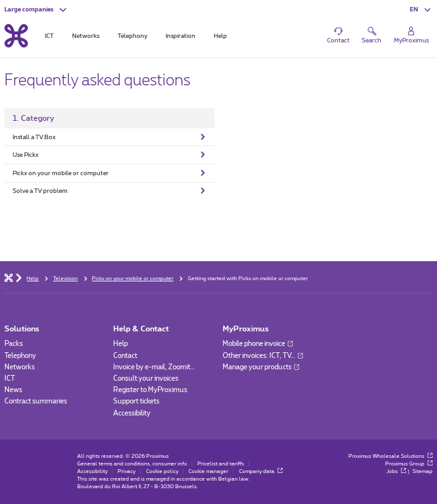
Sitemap (422, 472)
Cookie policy (162, 472)
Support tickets (136, 401)
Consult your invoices (146, 378)
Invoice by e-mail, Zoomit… (154, 367)
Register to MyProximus (150, 390)
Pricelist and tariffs (221, 464)
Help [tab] (220, 36)
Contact (125, 356)
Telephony (20, 356)
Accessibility (132, 413)
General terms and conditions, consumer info (132, 464)
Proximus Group (409, 464)
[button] (36, 9)
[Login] (411, 36)
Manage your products (261, 367)
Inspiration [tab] (181, 36)
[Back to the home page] (16, 36)
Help (120, 344)
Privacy (126, 472)
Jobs (396, 472)
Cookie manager (208, 472)
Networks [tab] (86, 36)
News (13, 390)
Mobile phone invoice (257, 344)
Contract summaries (36, 401)
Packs (14, 344)
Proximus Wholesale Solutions (391, 457)
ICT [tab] (49, 36)
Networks (20, 367)
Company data (261, 472)
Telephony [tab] (132, 36)
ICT (10, 378)
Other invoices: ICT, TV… (262, 356)
